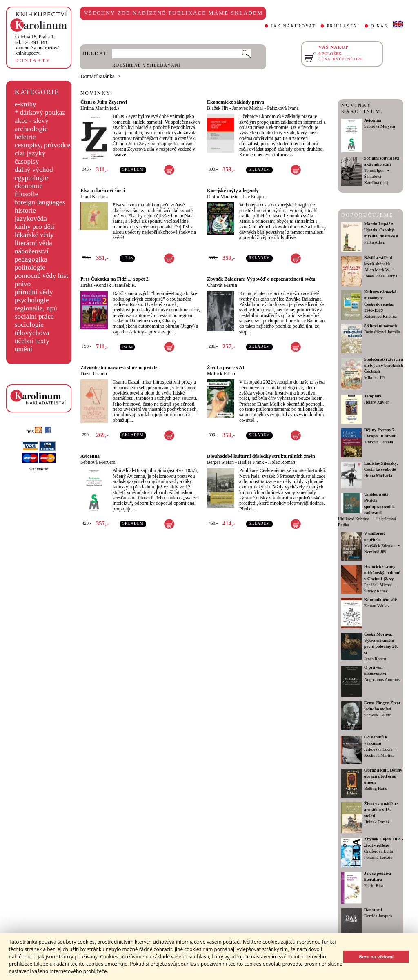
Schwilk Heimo (378, 715)
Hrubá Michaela (378, 476)
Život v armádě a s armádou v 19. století (381, 810)
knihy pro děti (34, 227)
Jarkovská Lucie (378, 749)
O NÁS (379, 26)
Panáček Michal (378, 585)
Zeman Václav (377, 606)
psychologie (32, 300)
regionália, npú (36, 308)
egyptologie (31, 178)
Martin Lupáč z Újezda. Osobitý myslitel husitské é (381, 230)
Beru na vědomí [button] (376, 957)
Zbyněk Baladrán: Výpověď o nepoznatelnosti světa (261, 279)
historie (25, 210)
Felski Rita (374, 886)
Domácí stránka (98, 76)
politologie (30, 267)
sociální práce (34, 316)
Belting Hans (376, 788)
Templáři (373, 396)
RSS (34, 432)
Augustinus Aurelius (382, 680)
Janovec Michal (248, 108)
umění (23, 349)
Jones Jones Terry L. (382, 276)
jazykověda (31, 218)
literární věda (33, 243)
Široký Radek (376, 591)
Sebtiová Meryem (98, 462)
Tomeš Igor (374, 170)
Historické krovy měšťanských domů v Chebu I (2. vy (382, 573)
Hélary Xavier (377, 402)
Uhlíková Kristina (354, 519)
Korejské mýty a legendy (233, 191)
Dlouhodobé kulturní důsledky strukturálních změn (261, 456)
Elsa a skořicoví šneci (103, 191)
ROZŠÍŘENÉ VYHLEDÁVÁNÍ (146, 65)
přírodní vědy (34, 292)
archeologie (31, 129)
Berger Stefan (220, 462)
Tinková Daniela (379, 442)
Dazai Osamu (94, 374)
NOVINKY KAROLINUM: (362, 108)
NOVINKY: (97, 93)
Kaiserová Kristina (380, 316)
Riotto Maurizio (223, 197)
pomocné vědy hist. (42, 276)
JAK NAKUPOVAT (293, 26)
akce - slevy (32, 121)
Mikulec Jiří (375, 378)
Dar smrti (373, 910)
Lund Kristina (94, 197)
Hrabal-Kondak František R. (108, 285)
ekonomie (29, 186)
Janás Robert (375, 659)
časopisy (27, 161)
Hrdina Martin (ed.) (100, 108)
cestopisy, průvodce (43, 145)
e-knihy (26, 104)
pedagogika (31, 259)
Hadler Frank (251, 462)
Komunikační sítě (380, 600)
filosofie (27, 194)
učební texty (32, 341)
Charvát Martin (222, 285)
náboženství (32, 251)
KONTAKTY (33, 60)
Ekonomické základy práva (236, 102)
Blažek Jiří (218, 108)
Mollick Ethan (221, 374)
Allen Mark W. (377, 270)
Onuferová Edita (379, 851)
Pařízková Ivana (283, 108)
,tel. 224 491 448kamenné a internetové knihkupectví (37, 45)
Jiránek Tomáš (377, 822)
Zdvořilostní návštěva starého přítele (119, 368)
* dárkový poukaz (40, 112)
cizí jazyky (30, 153)
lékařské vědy (34, 235)
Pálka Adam (375, 242)
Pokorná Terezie (378, 857)
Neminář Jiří (375, 552)
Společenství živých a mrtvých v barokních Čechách (384, 365)
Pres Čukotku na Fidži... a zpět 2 (115, 279)
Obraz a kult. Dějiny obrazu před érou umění (383, 776)
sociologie (29, 325)
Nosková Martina (379, 755)
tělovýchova (32, 333)
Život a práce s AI (226, 368)
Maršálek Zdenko (379, 546)
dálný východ (34, 170)
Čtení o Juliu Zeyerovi (104, 102)
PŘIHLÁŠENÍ (344, 26)
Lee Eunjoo (254, 197)
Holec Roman (282, 462)
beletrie (25, 137)
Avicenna (90, 456)
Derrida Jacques (378, 916)
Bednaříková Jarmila (382, 332)
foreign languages (40, 202)
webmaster (39, 469)
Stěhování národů (381, 326)
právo (23, 284)
